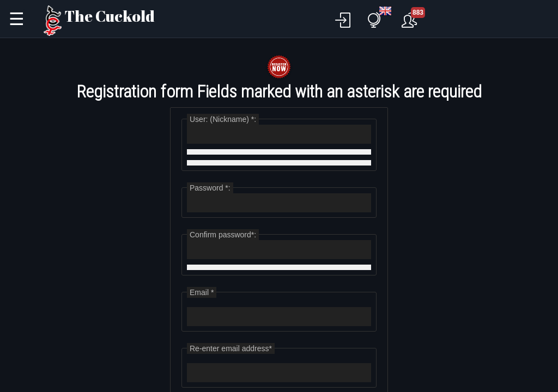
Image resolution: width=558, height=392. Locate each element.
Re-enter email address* (231, 348)
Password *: (210, 188)
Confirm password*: (223, 235)
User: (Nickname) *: (223, 119)
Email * (202, 292)
